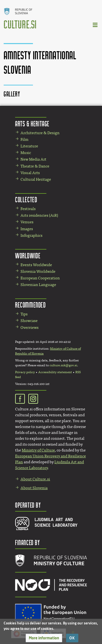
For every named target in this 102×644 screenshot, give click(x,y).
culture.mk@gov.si (63, 365)
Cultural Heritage (36, 179)
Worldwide (28, 256)
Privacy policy (25, 372)
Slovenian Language (38, 285)
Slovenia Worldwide (38, 271)
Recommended (31, 305)
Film (24, 139)
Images (27, 229)
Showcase (29, 321)
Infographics (31, 235)
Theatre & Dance (35, 166)
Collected (26, 199)
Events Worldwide (36, 265)
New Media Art (33, 159)
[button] (44, 638)
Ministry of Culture (38, 450)
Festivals (28, 209)
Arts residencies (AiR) (39, 215)
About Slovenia (34, 488)
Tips (24, 314)
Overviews (30, 328)
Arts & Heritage (32, 124)
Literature (29, 146)
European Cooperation (40, 278)
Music (26, 153)
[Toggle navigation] (95, 25)
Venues (27, 222)
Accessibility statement (55, 372)
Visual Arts (30, 173)
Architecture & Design (40, 133)
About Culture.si (35, 479)
